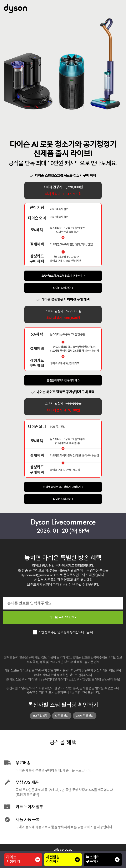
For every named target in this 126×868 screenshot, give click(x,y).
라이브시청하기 (23, 859)
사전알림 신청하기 (63, 859)
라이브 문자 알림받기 (63, 617)
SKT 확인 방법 (40, 716)
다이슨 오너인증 (62, 288)
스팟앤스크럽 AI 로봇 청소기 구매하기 (62, 276)
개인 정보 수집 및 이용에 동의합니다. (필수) (66, 632)
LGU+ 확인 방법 (85, 716)
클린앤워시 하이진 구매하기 (62, 380)
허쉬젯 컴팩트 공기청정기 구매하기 (62, 487)
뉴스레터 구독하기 (103, 859)
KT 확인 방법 (62, 716)
